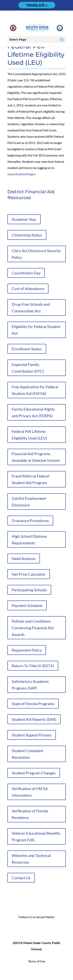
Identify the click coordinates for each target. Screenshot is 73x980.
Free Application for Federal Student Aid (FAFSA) (35, 390)
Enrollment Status (27, 349)
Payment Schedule (27, 605)
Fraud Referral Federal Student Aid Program (30, 479)
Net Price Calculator (29, 574)
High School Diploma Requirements (29, 539)
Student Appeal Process (32, 735)
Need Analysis (24, 558)
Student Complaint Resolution (27, 754)
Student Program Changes (34, 773)
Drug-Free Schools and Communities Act (31, 307)
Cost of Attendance (28, 289)
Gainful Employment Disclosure (29, 502)
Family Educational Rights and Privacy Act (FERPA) (33, 412)
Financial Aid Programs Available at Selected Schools (36, 457)
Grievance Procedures (30, 521)
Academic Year (24, 219)
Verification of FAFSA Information (30, 792)
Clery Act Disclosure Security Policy (36, 254)
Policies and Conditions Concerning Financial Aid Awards (33, 628)
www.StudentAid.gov (22, 174)
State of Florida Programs (33, 704)
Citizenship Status (27, 235)
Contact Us (21, 878)
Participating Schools (29, 590)
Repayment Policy (27, 650)
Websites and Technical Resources (31, 859)
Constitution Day (26, 273)
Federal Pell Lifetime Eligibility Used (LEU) (29, 435)
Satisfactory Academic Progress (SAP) (30, 685)
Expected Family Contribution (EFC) (28, 368)
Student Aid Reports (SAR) (34, 719)
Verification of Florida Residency (30, 814)
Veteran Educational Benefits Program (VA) (36, 836)
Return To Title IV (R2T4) (33, 666)
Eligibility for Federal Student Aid (36, 330)
